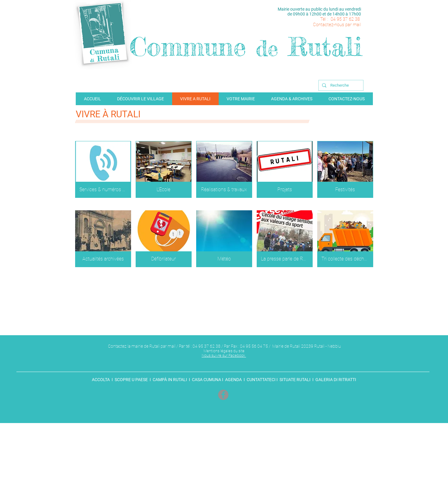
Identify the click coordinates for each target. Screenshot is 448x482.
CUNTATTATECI (261, 380)
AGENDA (233, 380)
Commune (188, 47)
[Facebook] (223, 395)
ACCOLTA (102, 380)
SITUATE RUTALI (295, 380)
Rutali (325, 47)
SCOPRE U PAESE (131, 380)
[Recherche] (340, 85)
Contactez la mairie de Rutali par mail (142, 346)
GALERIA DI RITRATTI (335, 380)
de (267, 48)
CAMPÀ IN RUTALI (170, 380)
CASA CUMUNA (206, 380)
